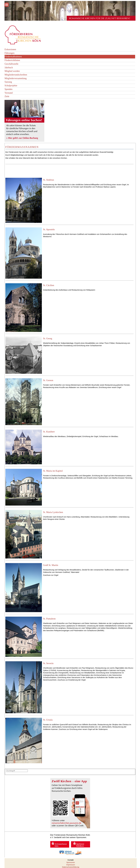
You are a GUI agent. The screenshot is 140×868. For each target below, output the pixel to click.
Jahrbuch (9, 67)
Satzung (8, 82)
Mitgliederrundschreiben (16, 75)
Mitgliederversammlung (16, 78)
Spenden (8, 89)
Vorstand (9, 93)
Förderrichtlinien (12, 60)
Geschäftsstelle (11, 64)
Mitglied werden (12, 71)
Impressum (71, 865)
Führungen (9, 53)
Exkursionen (10, 49)
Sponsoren (71, 862)
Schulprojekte (11, 85)
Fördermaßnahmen (13, 57)
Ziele (7, 96)
